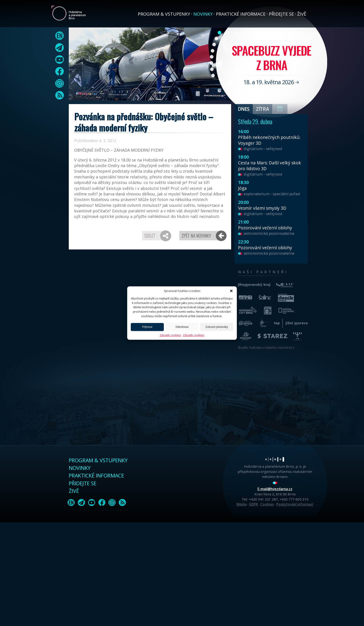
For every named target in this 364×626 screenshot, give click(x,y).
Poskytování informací (295, 504)
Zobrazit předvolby (217, 327)
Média (242, 504)
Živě (302, 14)
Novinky (203, 14)
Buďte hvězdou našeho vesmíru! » (266, 348)
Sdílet (150, 236)
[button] (231, 291)
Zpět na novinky (196, 236)
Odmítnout (182, 327)
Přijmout (147, 327)
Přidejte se (281, 14)
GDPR (253, 504)
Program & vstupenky (164, 14)
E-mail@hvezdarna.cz (275, 489)
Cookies (267, 504)
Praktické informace (241, 14)
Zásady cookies (170, 335)
